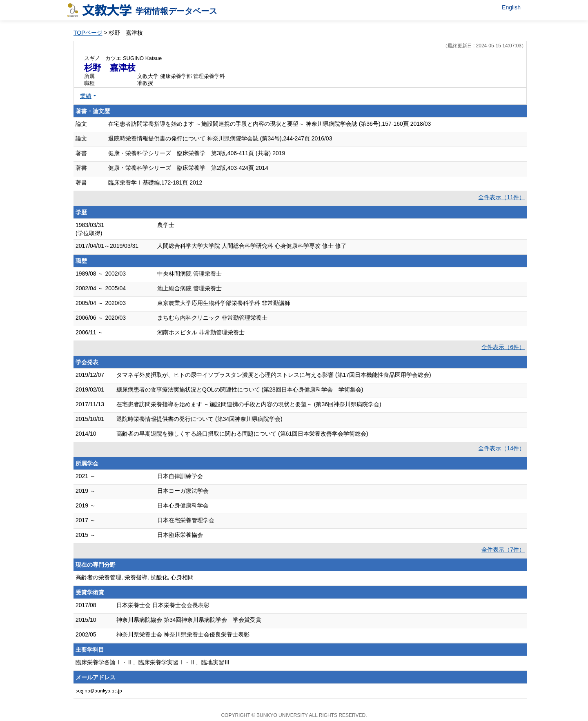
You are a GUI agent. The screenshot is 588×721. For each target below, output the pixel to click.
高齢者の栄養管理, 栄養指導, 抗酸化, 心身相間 (135, 577)
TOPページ (88, 33)
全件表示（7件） (503, 550)
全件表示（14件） (501, 448)
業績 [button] (86, 96)
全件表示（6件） (503, 347)
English (511, 7)
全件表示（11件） (501, 197)
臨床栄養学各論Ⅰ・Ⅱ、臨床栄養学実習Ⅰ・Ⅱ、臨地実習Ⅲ (153, 662)
